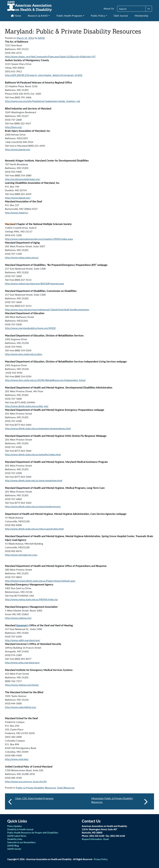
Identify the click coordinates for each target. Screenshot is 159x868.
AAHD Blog (13, 846)
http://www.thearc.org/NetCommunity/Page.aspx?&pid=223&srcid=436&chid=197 (50, 56)
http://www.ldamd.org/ (18, 198)
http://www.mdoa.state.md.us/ (22, 257)
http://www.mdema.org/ (18, 618)
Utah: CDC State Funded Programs (34, 798)
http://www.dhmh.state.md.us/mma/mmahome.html (34, 480)
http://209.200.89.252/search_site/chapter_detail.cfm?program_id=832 (44, 75)
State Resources (66, 788)
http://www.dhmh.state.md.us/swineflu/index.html (33, 454)
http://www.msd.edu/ (17, 759)
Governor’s (22, 625)
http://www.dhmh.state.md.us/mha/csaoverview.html (34, 529)
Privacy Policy (101, 859)
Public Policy (98, 16)
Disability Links (15, 839)
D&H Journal (121, 16)
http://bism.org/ (14, 127)
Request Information (92, 839)
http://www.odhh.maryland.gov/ (23, 640)
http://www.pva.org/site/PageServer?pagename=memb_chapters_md (42, 101)
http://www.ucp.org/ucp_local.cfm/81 (26, 781)
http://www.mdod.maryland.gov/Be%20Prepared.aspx (34, 283)
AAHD (41, 38)
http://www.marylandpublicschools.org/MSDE (30, 328)
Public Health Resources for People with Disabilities (33, 833)
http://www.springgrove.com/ (21, 555)
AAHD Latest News (17, 836)
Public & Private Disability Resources (36, 788)
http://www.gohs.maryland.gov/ (22, 662)
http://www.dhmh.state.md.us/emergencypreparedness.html (38, 428)
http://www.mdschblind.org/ (21, 707)
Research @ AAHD (38, 16)
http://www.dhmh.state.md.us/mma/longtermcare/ (33, 506)
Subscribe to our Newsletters (21, 842)
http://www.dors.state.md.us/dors (24, 354)
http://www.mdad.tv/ (17, 213)
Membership (141, 16)
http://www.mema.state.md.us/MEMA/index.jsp (31, 599)
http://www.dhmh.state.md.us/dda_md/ (27, 406)
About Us (109, 8)
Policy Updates (15, 826)
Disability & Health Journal (20, 829)
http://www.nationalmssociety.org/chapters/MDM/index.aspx (39, 239)
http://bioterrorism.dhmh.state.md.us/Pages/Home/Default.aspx (40, 581)
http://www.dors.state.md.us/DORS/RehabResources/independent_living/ (45, 380)
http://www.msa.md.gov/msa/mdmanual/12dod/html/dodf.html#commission (47, 309)
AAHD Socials (14, 849)
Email (106, 839)
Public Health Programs (69, 16)
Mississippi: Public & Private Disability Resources (120, 801)
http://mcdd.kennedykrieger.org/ (23, 179)
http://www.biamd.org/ (18, 149)
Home (16, 16)
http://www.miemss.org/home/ (22, 685)
